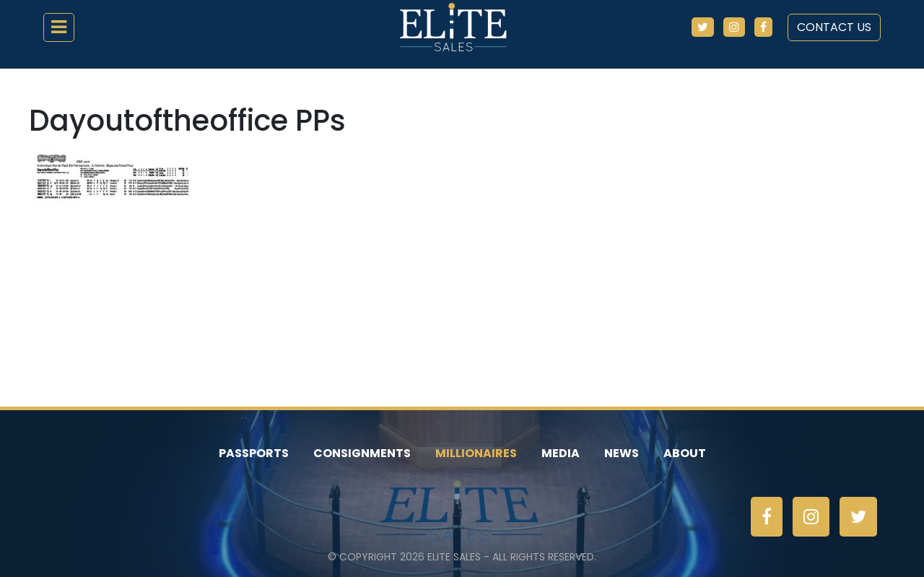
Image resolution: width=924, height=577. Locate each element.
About (685, 453)
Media (561, 453)
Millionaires (476, 453)
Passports (254, 453)
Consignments (362, 453)
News (622, 453)
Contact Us (834, 27)
